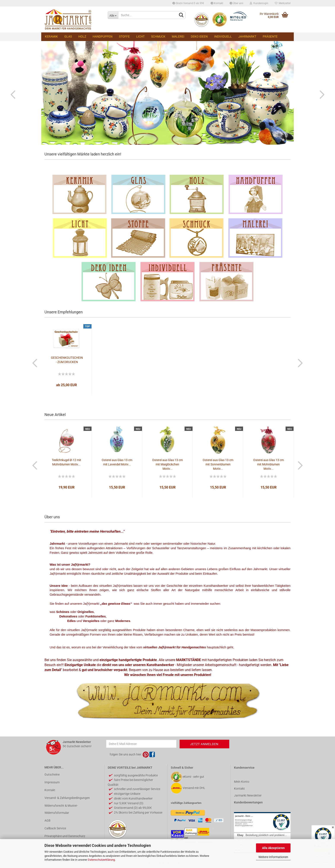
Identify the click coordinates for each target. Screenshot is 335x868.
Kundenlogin (259, 3)
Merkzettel (283, 3)
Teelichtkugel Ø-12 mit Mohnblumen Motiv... (66, 462)
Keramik (51, 36)
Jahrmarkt (247, 36)
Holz (82, 36)
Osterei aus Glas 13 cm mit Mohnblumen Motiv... (269, 464)
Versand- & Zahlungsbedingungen (67, 798)
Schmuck (158, 36)
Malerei (178, 36)
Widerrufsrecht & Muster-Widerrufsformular (61, 809)
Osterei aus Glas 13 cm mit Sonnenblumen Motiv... (218, 464)
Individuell (223, 36)
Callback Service (55, 828)
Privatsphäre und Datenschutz (65, 836)
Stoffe (124, 36)
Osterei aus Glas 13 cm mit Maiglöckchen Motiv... (167, 464)
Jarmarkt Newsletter (248, 795)
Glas (68, 36)
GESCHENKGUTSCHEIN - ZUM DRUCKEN (67, 360)
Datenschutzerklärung (101, 860)
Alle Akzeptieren (273, 848)
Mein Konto (242, 782)
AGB (47, 820)
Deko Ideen (199, 36)
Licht (140, 36)
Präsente (270, 36)
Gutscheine (52, 774)
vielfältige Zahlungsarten (186, 803)
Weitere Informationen (273, 857)
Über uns (236, 3)
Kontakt (217, 3)
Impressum (52, 782)
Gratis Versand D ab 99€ (188, 3)
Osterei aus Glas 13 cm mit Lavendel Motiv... (117, 462)
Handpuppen (103, 36)
